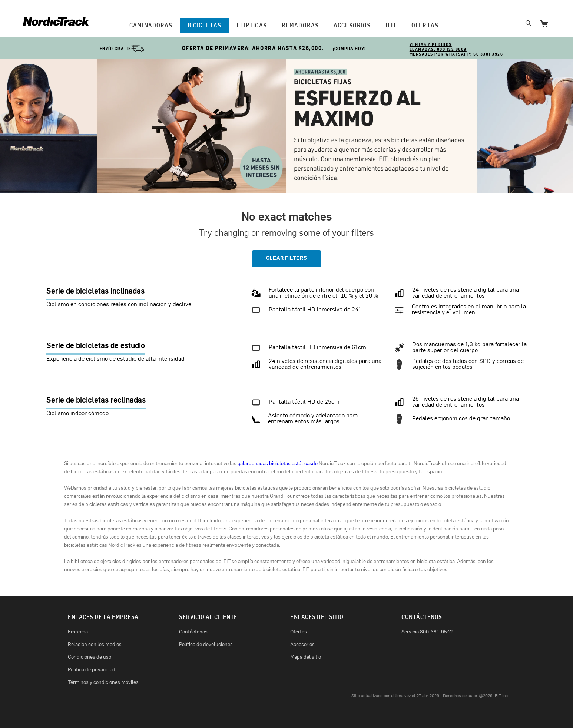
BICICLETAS (205, 25)
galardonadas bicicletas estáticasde (278, 464)
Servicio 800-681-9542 (427, 632)
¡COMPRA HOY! (349, 49)
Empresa (78, 632)
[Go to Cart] (544, 24)
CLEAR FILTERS (286, 259)
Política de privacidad (92, 670)
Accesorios (352, 25)
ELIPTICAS (252, 25)
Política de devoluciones (206, 645)
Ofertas (299, 632)
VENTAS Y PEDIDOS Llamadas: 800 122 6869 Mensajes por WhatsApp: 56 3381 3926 (456, 49)
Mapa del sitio (306, 657)
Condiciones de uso (90, 657)
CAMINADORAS (151, 25)
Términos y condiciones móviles (103, 683)
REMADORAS (300, 25)
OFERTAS (425, 25)
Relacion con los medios (95, 645)
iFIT (391, 25)
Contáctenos (193, 632)
